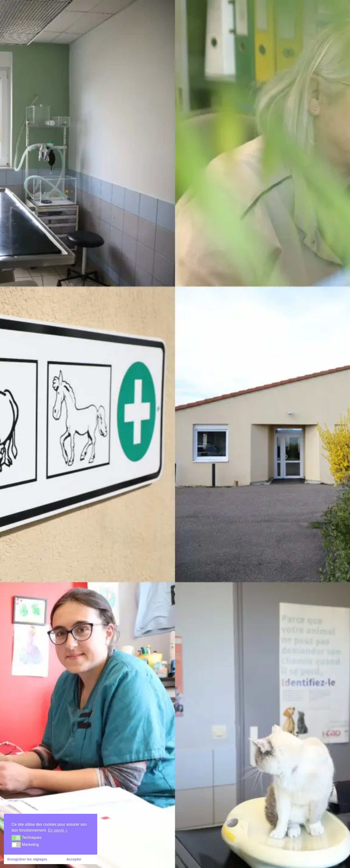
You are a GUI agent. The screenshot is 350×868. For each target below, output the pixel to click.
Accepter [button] (74, 859)
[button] (16, 838)
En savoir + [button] (58, 830)
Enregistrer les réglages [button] (27, 859)
